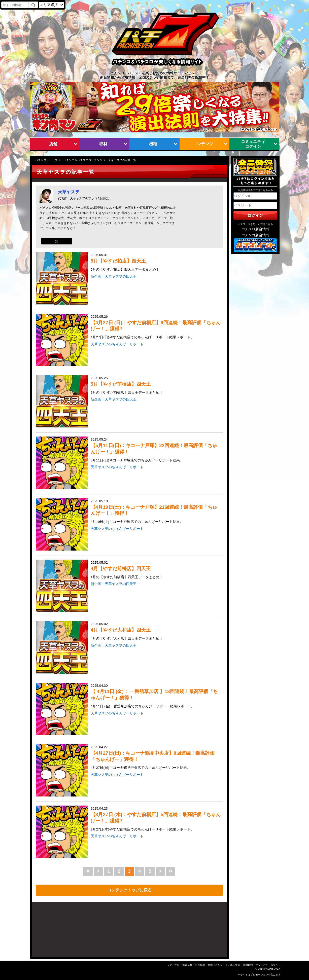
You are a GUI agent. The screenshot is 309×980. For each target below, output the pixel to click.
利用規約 (248, 965)
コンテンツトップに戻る (129, 890)
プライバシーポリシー (268, 965)
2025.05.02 (156, 570)
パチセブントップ (46, 160)
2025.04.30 (156, 696)
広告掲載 (200, 965)
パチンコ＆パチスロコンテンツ (83, 160)
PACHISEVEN (272, 969)
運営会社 (187, 965)
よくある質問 (233, 965)
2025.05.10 (156, 512)
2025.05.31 (156, 263)
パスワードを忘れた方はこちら (255, 224)
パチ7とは (174, 965)
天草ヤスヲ (69, 192)
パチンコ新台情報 (255, 235)
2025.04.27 (156, 758)
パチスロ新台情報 (255, 229)
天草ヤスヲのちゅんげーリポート (117, 344)
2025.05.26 (156, 327)
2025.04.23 (156, 819)
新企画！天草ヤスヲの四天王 (114, 277)
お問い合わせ (215, 965)
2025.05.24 (156, 450)
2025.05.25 (156, 386)
